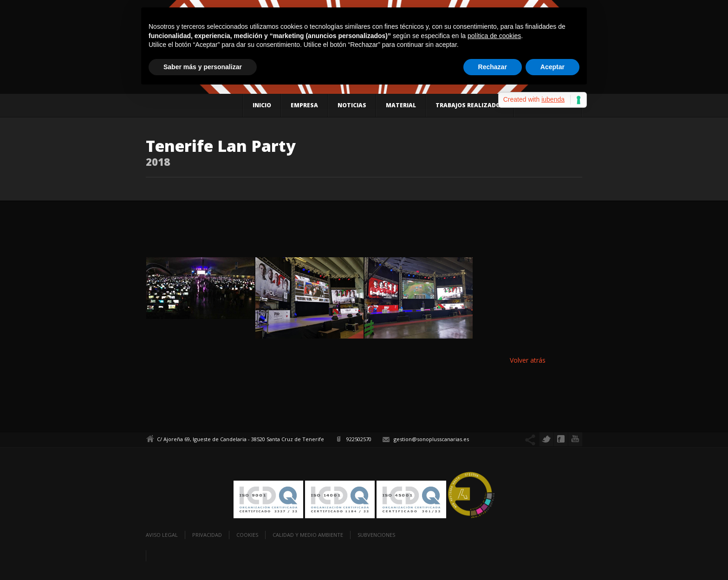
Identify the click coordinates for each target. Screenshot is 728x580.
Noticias (352, 105)
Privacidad (207, 535)
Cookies (247, 535)
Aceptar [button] (552, 67)
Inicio (262, 105)
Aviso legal (162, 535)
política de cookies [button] (494, 36)
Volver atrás (528, 360)
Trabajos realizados (470, 105)
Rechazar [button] (493, 67)
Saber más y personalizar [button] (203, 67)
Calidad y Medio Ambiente (308, 535)
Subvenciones (376, 535)
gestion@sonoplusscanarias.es (431, 439)
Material (401, 105)
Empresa (304, 105)
